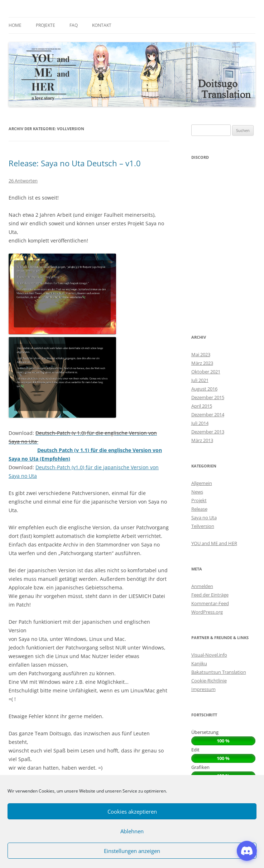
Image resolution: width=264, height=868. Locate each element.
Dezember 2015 (208, 397)
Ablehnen (132, 831)
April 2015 (202, 406)
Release (199, 509)
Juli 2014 (200, 423)
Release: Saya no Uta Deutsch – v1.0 (75, 163)
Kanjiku (199, 663)
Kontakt (102, 25)
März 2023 (202, 363)
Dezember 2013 (208, 432)
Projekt (199, 500)
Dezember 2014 (208, 415)
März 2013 (202, 440)
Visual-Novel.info (209, 655)
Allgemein (202, 483)
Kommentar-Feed (210, 603)
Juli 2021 (200, 380)
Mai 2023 (201, 354)
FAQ (74, 25)
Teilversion (203, 526)
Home (15, 25)
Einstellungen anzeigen (132, 851)
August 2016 (204, 389)
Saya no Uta (204, 518)
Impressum (203, 689)
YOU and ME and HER (214, 543)
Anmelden (202, 586)
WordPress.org (207, 612)
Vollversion (203, 535)
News (197, 492)
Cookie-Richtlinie (209, 681)
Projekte (45, 25)
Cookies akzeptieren (132, 811)
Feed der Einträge (210, 595)
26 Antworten (23, 181)
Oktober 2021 (206, 372)
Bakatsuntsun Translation (219, 672)
